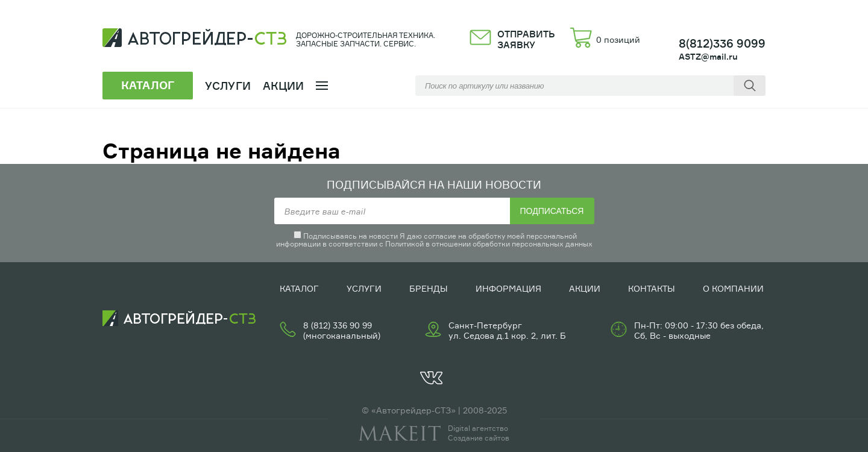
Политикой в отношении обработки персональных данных (489, 244)
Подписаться (552, 211)
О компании (733, 288)
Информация (508, 288)
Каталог (299, 288)
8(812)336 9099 (722, 43)
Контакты (652, 288)
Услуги (364, 288)
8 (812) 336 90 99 (338, 325)
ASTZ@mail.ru (708, 56)
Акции (284, 86)
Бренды (429, 288)
